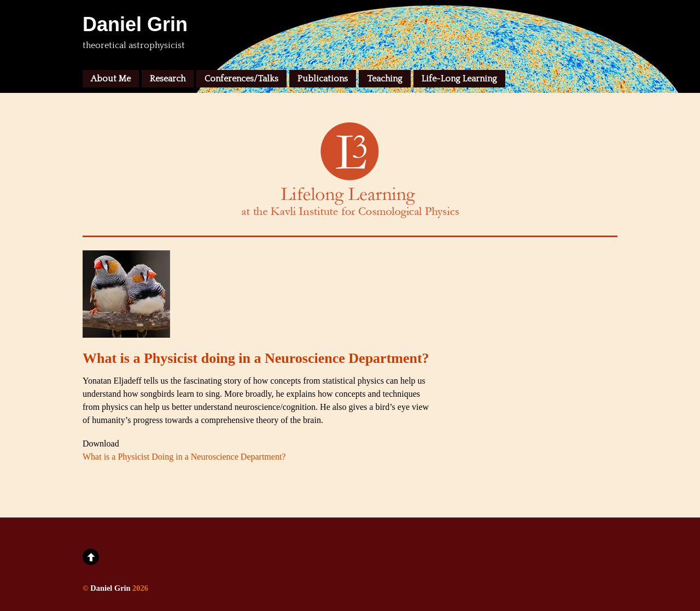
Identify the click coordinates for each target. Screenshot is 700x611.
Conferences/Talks (241, 79)
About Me (111, 79)
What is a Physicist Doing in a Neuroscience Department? (184, 457)
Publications (323, 79)
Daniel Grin (110, 588)
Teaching (385, 79)
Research (168, 79)
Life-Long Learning (459, 79)
